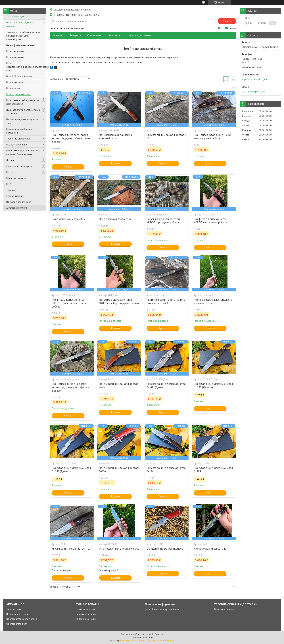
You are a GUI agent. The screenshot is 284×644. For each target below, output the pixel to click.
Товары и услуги (15, 16)
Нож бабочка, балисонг (19, 76)
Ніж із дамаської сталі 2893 (68, 219)
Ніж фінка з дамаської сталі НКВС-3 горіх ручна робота (163, 221)
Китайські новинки (16, 178)
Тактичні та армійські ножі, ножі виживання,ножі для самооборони (23, 36)
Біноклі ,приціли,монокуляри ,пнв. (22, 121)
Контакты (114, 35)
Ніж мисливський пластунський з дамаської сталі (213, 301)
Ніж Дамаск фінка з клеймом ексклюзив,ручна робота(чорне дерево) (70, 387)
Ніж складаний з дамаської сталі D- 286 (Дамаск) (214, 385)
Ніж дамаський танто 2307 (115, 219)
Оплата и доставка (139, 35)
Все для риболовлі (17, 145)
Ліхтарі (10, 160)
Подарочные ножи (86, 619)
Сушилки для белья (86, 614)
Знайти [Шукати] (227, 21)
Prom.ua (159, 634)
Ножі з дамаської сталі (19, 94)
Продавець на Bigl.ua (142, 637)
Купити (68, 167)
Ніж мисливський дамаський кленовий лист (116, 137)
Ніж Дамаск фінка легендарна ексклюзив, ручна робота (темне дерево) (71, 138)
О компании (94, 35)
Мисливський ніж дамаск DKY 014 (72, 549)
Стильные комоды (85, 609)
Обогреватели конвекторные (22, 619)
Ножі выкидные (15, 82)
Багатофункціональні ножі (21, 45)
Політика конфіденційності (161, 640)
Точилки (11, 190)
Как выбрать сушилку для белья (162, 609)
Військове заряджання (19, 202)
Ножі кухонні (13, 88)
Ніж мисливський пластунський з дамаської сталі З (166, 301)
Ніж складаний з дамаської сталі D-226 (166, 470)
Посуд (10, 172)
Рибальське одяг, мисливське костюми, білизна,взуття (22, 152)
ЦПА (9, 184)
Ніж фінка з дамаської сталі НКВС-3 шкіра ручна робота (210, 221)
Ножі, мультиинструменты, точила (20, 24)
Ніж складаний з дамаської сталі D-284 (214, 470)
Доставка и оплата (17, 208)
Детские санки (14, 609)
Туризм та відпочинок (18, 139)
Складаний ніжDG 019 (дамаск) (165, 549)
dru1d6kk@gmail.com (253, 92)
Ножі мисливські (15, 57)
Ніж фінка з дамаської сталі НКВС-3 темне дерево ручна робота (69, 303)
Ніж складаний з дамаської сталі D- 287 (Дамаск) (72, 470)
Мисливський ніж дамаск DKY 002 (119, 549)
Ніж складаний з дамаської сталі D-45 (119, 385)
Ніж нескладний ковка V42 (210, 549)
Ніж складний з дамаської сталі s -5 (167, 137)
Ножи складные (15, 51)
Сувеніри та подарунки (19, 166)
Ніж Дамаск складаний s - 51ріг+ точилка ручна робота (213, 137)
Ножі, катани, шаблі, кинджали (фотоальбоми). (23, 102)
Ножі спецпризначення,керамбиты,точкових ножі (28, 67)
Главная (58, 35)
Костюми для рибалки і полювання (19, 131)
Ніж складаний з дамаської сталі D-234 (119, 470)
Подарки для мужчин (18, 614)
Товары (74, 35)
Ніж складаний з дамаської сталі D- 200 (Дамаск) (166, 385)
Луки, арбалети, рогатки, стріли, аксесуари (23, 112)
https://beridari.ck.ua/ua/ (255, 79)
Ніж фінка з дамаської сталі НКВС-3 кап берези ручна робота (119, 301)
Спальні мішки (14, 196)
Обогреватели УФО (17, 624)
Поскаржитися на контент (132, 640)
